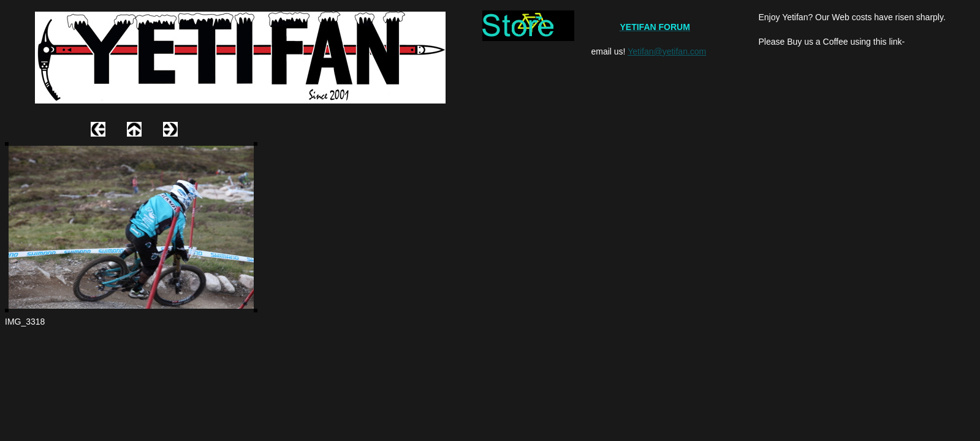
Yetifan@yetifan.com (667, 51)
